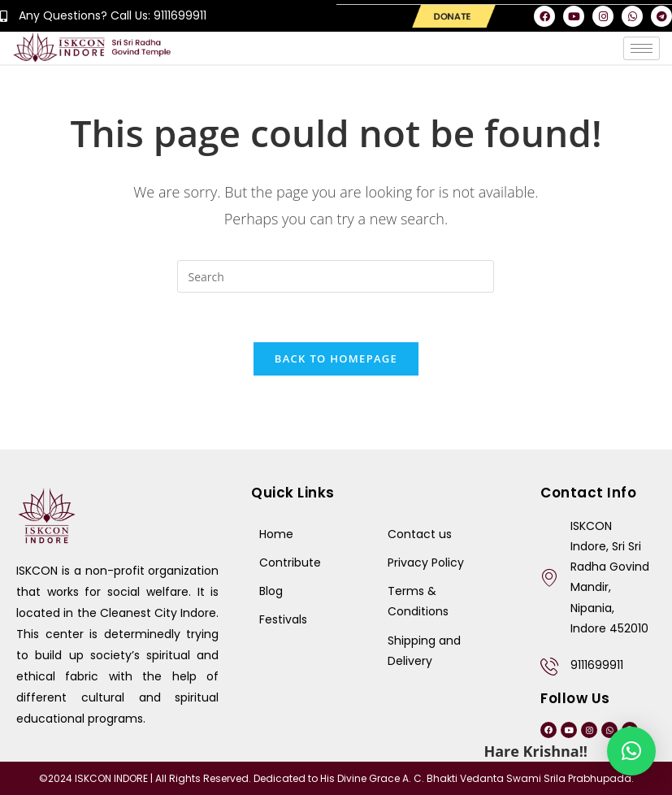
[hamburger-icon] (642, 48)
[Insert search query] (336, 276)
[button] (631, 751)
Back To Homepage (336, 358)
